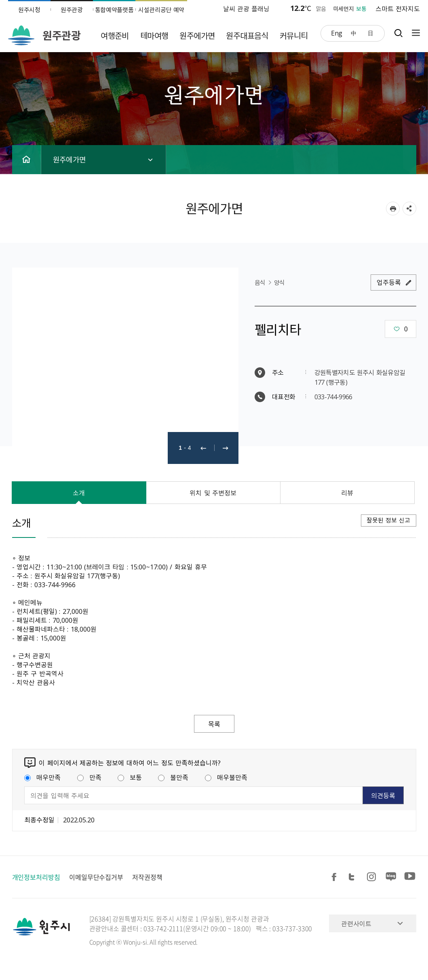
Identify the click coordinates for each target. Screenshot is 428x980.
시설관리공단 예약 (161, 10)
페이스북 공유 (335, 877)
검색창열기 (398, 33)
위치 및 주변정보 (213, 493)
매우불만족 (226, 777)
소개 (79, 493)
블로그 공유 (391, 877)
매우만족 (42, 777)
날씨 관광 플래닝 (247, 8)
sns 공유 (409, 209)
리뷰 (347, 493)
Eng (337, 33)
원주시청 (29, 10)
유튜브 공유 (410, 877)
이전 (203, 448)
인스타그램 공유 (373, 877)
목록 (214, 724)
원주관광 (72, 10)
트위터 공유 (354, 877)
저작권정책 (147, 877)
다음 (226, 448)
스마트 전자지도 (398, 8)
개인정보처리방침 (36, 877)
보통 (130, 777)
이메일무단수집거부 (96, 877)
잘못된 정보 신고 (388, 520)
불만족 (173, 777)
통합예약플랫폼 (114, 10)
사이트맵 (414, 33)
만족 (89, 777)
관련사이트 (356, 923)
